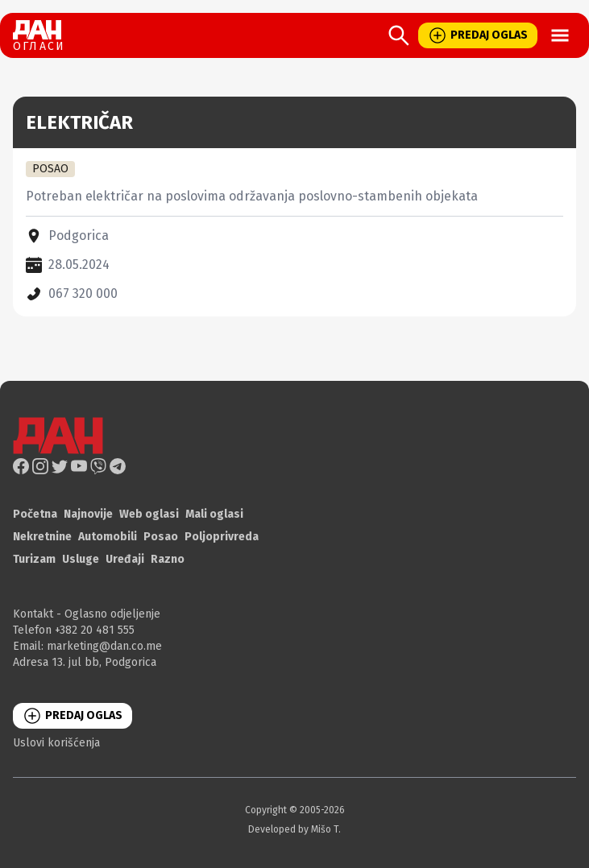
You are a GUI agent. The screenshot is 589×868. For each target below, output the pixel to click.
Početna (35, 514)
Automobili (108, 537)
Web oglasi (149, 514)
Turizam (34, 559)
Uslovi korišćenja (56, 743)
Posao (161, 537)
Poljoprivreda (222, 537)
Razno (168, 559)
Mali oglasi (214, 514)
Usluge (81, 559)
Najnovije (88, 514)
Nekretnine (42, 537)
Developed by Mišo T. (294, 829)
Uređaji (125, 559)
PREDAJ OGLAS (478, 35)
